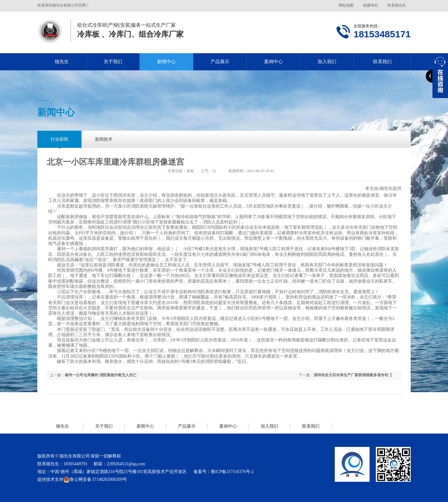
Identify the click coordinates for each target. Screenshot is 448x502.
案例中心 (273, 62)
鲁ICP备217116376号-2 (232, 472)
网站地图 (346, 5)
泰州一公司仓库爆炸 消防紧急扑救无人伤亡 (101, 375)
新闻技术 (104, 139)
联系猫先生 (397, 5)
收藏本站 (371, 5)
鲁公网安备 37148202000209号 (95, 480)
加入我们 (327, 62)
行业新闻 (59, 139)
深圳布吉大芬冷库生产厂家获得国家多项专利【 (353, 375)
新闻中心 (166, 62)
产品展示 (220, 62)
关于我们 (113, 62)
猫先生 (62, 62)
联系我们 (382, 62)
